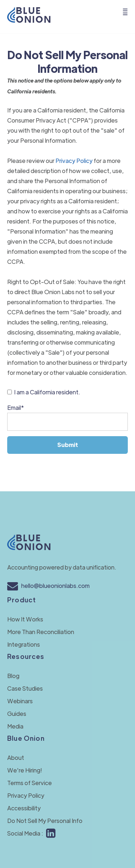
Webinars (20, 701)
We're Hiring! (25, 770)
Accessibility (24, 808)
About (16, 758)
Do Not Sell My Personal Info (45, 821)
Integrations (24, 644)
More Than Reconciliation (41, 632)
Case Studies (25, 688)
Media (15, 726)
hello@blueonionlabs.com (48, 586)
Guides (17, 714)
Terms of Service (30, 783)
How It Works (25, 619)
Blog (13, 676)
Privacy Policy (74, 161)
